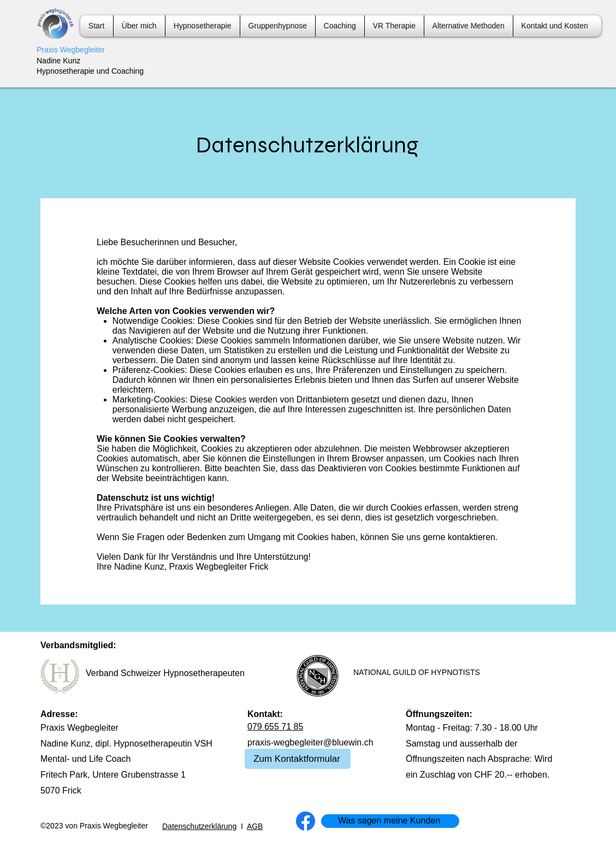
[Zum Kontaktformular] (298, 759)
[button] (340, 26)
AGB (255, 826)
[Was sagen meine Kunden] (390, 821)
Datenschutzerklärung (199, 826)
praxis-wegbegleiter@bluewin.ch (310, 742)
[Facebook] (306, 821)
